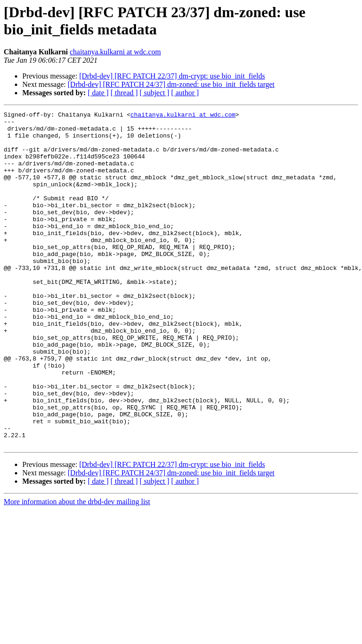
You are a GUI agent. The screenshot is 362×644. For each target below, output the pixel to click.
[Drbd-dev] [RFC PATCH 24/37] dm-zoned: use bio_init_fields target (171, 84)
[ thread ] (124, 93)
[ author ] (185, 93)
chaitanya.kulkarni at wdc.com (115, 52)
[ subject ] (155, 93)
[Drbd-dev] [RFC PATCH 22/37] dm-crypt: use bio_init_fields (172, 76)
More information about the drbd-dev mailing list (77, 568)
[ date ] (98, 93)
